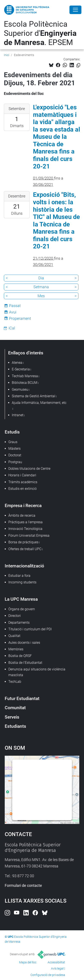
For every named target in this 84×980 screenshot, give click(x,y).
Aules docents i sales (24, 643)
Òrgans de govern (22, 609)
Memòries (16, 649)
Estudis (12, 432)
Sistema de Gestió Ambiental (34, 396)
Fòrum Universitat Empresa (29, 536)
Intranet (18, 415)
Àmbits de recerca (22, 515)
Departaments (19, 623)
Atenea (17, 363)
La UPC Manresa (21, 599)
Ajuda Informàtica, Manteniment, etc (39, 403)
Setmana (41, 287)
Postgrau (15, 462)
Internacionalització (24, 566)
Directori (15, 616)
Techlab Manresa (25, 376)
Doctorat (15, 455)
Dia (41, 278)
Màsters (14, 449)
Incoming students (22, 582)
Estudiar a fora (19, 576)
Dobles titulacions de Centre (29, 469)
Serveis (12, 717)
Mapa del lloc (28, 962)
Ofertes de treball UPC (25, 549)
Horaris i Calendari (22, 475)
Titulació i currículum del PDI (30, 629)
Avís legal (57, 968)
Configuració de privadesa (48, 975)
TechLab (15, 682)
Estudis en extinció (22, 489)
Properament (20, 318)
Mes (41, 296)
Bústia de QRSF (20, 656)
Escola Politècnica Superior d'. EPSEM (40, 33)
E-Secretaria (21, 369)
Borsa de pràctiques (23, 542)
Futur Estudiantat (22, 698)
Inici (7, 55)
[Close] (75, 10)
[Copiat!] (78, 65)
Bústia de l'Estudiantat (25, 663)
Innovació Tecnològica (25, 529)
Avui (13, 312)
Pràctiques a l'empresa (25, 522)
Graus (13, 442)
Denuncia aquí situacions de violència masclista (37, 672)
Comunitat (15, 708)
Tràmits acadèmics (23, 482)
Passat (15, 306)
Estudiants (15, 726)
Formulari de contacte (23, 885)
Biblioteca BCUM (25, 383)
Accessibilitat (56, 962)
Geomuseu (20, 389)
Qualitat (14, 636)
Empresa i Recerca (23, 505)
